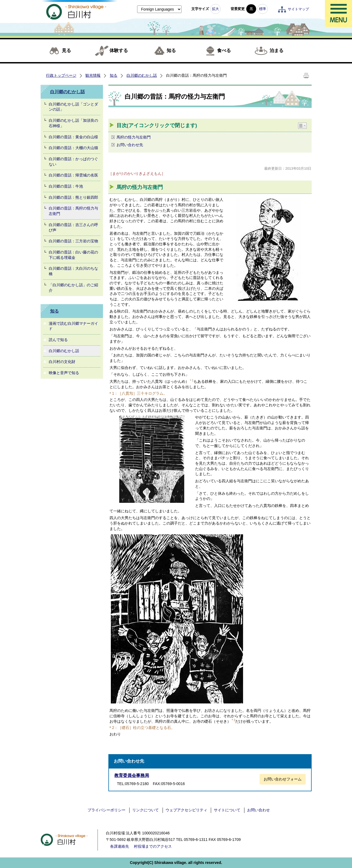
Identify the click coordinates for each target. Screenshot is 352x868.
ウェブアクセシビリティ (186, 810)
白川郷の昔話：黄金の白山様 (73, 137)
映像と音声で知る (64, 373)
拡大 (215, 9)
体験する (119, 51)
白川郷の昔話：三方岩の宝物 (73, 241)
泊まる (277, 51)
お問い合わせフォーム (283, 779)
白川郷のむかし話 (142, 75)
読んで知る (58, 340)
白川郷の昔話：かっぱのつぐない (73, 162)
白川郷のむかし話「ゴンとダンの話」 (73, 107)
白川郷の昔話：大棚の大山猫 (73, 148)
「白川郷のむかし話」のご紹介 (73, 288)
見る (66, 51)
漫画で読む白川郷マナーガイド (73, 326)
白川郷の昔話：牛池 (66, 186)
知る (171, 51)
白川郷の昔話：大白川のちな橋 (73, 271)
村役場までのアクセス (153, 846)
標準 (263, 9)
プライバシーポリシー (106, 810)
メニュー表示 (338, 14)
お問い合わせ (259, 810)
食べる (224, 51)
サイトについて (227, 810)
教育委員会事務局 (132, 775)
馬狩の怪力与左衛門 (134, 137)
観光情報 (93, 75)
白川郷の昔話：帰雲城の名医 (73, 175)
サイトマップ (298, 9)
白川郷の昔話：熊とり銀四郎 (73, 197)
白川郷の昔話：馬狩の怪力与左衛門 (73, 211)
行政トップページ (61, 75)
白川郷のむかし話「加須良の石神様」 (73, 123)
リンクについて (146, 810)
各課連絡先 (120, 846)
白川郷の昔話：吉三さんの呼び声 (73, 227)
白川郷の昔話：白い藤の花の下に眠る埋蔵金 (73, 255)
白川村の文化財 (62, 362)
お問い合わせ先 (130, 145)
